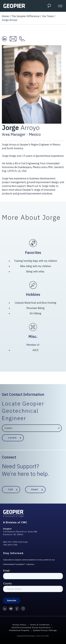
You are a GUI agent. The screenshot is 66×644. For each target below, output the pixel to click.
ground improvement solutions (35, 193)
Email (35, 489)
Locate (12, 438)
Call (11, 489)
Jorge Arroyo (10, 20)
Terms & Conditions (40, 625)
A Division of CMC (15, 522)
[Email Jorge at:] (14, 39)
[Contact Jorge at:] (23, 39)
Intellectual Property (19, 630)
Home (5, 16)
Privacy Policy (19, 625)
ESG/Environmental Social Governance (31, 627)
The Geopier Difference (25, 16)
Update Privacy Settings (45, 630)
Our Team (48, 16)
